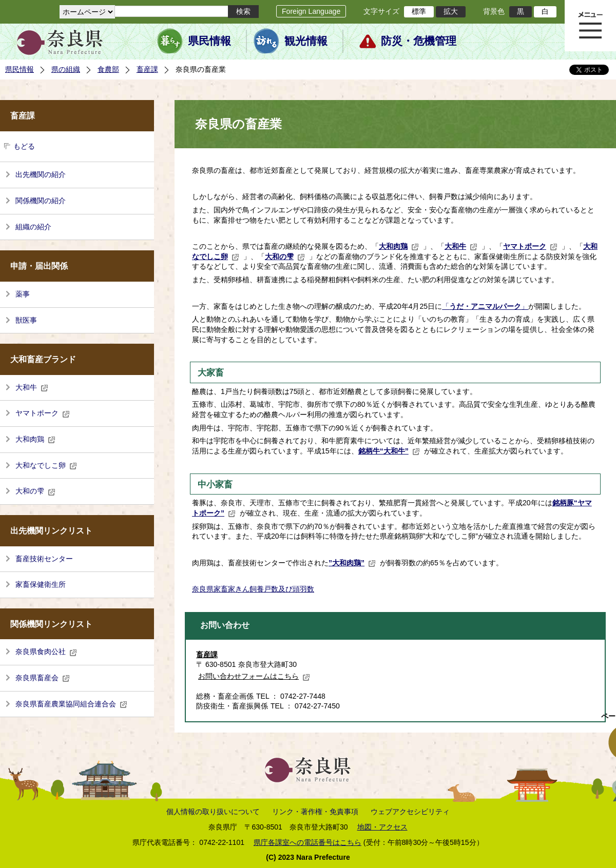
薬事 (23, 294)
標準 (419, 11)
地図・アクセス (382, 827)
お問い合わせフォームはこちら (254, 676)
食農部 (108, 69)
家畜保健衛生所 (41, 584)
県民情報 (209, 41)
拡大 (451, 11)
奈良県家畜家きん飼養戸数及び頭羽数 (253, 589)
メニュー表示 (590, 26)
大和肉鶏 (35, 439)
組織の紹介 (33, 227)
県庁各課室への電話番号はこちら (307, 842)
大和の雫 (35, 491)
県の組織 (66, 69)
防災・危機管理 (419, 41)
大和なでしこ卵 (46, 465)
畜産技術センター (44, 559)
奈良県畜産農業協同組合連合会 (71, 704)
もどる (24, 146)
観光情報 (306, 41)
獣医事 (26, 320)
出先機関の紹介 (41, 174)
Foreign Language (311, 11)
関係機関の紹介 (41, 201)
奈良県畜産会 (43, 678)
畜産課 (147, 69)
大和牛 (32, 387)
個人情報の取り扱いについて (213, 812)
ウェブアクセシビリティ (410, 812)
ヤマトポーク (43, 413)
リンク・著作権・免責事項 (315, 812)
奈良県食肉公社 (46, 652)
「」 (485, 306)
